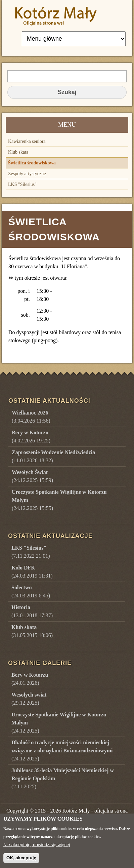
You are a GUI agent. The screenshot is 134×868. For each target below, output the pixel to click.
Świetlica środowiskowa (32, 163)
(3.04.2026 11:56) (31, 417)
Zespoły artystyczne (27, 174)
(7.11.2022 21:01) (31, 552)
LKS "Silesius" (22, 184)
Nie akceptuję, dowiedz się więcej (37, 848)
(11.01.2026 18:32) (53, 456)
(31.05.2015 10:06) (32, 631)
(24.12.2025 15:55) (59, 500)
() (30, 679)
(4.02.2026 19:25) (31, 437)
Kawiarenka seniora (27, 141)
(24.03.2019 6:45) (31, 591)
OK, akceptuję (21, 861)
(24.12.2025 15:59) (32, 476)
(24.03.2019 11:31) (32, 572)
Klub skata (18, 152)
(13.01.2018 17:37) (32, 611)
